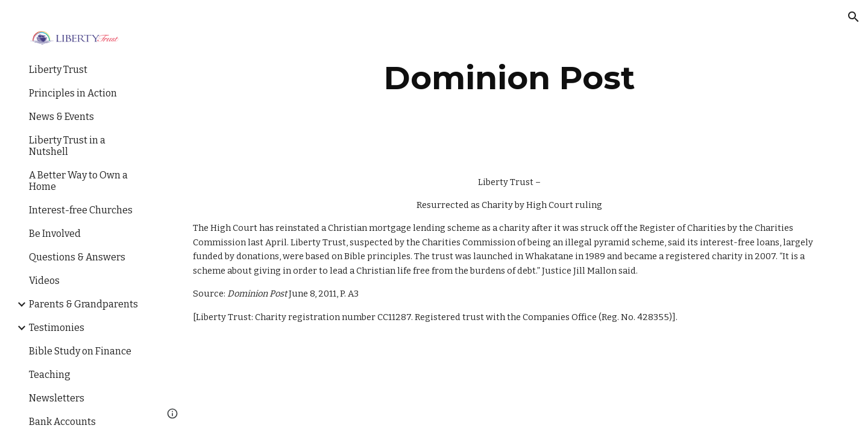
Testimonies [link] (57, 328)
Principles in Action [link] (73, 93)
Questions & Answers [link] (77, 257)
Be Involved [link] (55, 234)
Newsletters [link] (57, 398)
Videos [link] (44, 281)
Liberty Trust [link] (58, 70)
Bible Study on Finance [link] (80, 351)
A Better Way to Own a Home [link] (78, 181)
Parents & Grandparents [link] (83, 304)
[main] (510, 78)
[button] (854, 17)
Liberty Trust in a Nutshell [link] (67, 146)
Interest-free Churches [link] (81, 210)
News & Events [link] (61, 117)
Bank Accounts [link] (62, 422)
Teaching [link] (50, 375)
